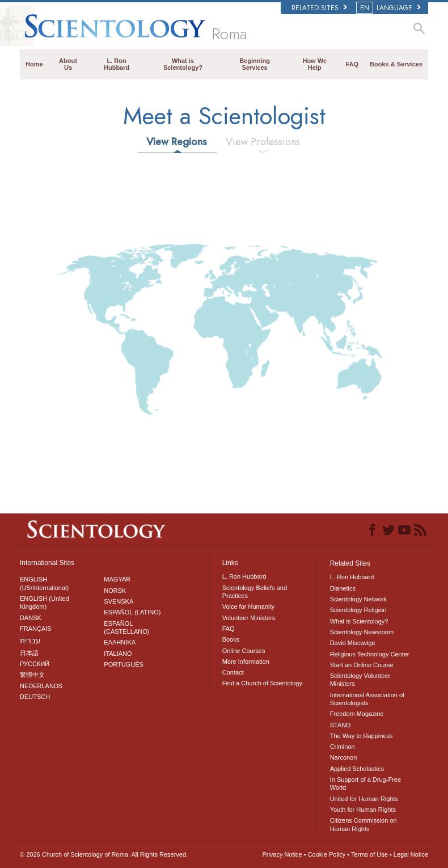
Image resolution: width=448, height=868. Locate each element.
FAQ (352, 64)
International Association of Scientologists (367, 699)
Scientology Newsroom (362, 632)
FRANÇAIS (36, 629)
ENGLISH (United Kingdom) (45, 602)
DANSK (31, 618)
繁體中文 (32, 675)
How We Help (314, 64)
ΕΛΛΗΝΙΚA (120, 642)
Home (34, 64)
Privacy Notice (282, 854)
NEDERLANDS (41, 686)
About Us (68, 64)
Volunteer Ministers (249, 618)
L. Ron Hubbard (117, 64)
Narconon (344, 757)
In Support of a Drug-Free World (365, 783)
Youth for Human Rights (363, 810)
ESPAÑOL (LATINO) (132, 612)
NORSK (115, 591)
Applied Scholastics (357, 769)
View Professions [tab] (263, 142)
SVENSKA (119, 601)
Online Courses (244, 651)
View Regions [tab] (177, 142)
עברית (30, 641)
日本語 (29, 653)
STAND (340, 725)
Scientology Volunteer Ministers (360, 680)
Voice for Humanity (248, 606)
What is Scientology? (183, 64)
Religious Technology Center (370, 654)
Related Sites (319, 8)
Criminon (343, 747)
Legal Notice (411, 854)
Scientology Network (358, 599)
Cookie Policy (327, 854)
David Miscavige (353, 643)
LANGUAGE (389, 8)
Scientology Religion (358, 610)
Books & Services (396, 64)
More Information (246, 661)
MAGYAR (117, 579)
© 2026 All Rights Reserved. (104, 854)
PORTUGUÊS (123, 664)
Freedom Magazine (357, 714)
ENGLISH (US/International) (44, 583)
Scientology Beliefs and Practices (255, 592)
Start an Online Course (362, 665)
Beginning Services (255, 64)
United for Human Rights (364, 799)
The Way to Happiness (362, 736)
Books (231, 639)
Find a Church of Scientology (262, 683)
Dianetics (343, 588)
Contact (233, 672)
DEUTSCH (35, 697)
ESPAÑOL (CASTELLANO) (126, 627)
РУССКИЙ (35, 664)
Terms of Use (369, 854)
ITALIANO (118, 654)
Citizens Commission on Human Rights (364, 824)
